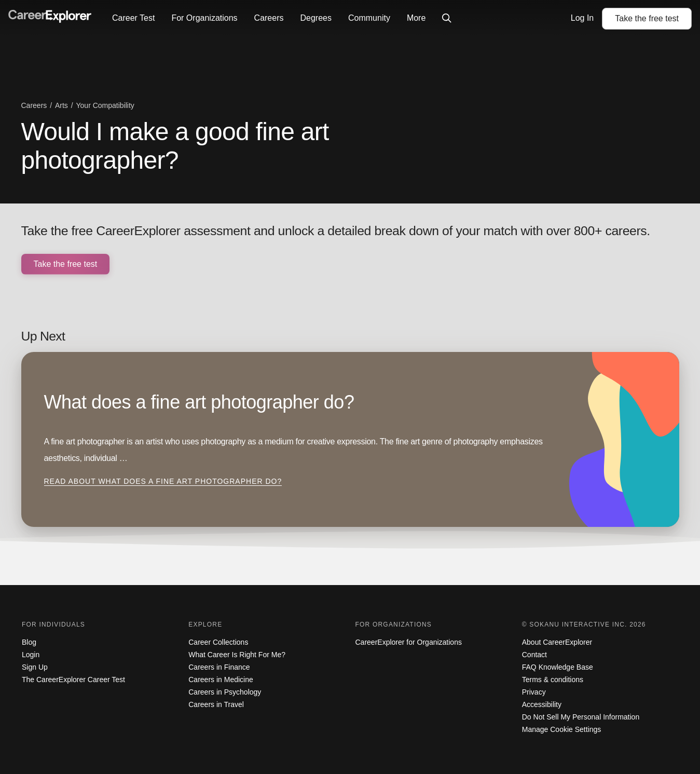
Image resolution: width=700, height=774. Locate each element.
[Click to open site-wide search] (447, 19)
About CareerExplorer (557, 642)
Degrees (315, 18)
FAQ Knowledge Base (558, 667)
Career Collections (218, 642)
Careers (269, 18)
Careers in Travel (216, 704)
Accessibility (542, 704)
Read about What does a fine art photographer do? (163, 481)
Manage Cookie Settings (562, 729)
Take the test (647, 18)
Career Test (133, 18)
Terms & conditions (553, 680)
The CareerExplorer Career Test (73, 680)
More (416, 18)
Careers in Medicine (221, 680)
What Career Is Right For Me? (237, 655)
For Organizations (204, 18)
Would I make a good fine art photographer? (175, 146)
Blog (29, 642)
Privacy (534, 692)
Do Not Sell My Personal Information (581, 717)
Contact (534, 655)
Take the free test (66, 264)
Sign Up (35, 667)
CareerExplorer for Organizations (409, 642)
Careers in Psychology (225, 692)
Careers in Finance (219, 667)
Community (369, 18)
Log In (582, 18)
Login (31, 655)
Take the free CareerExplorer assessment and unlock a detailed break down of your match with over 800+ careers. (336, 231)
